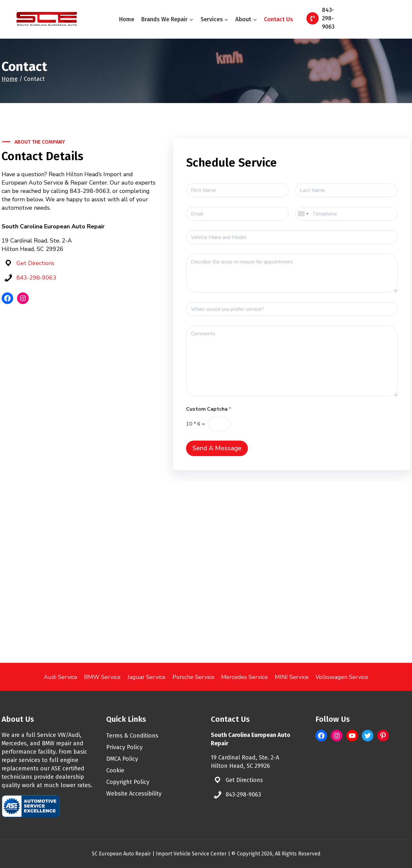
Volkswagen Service (342, 677)
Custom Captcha (209, 409)
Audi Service (61, 677)
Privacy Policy (124, 747)
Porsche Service (193, 677)
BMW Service (102, 677)
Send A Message (217, 448)
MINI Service (292, 677)
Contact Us (278, 19)
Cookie (115, 770)
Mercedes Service (244, 677)
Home (127, 19)
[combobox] (303, 214)
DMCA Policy (122, 759)
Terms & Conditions (132, 736)
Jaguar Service (146, 677)
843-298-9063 (36, 278)
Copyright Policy (128, 782)
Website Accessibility (134, 794)
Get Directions (35, 263)
